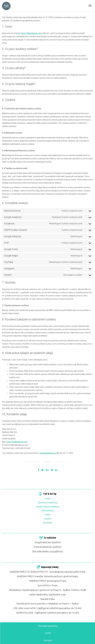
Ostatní (48, 518)
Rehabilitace (48, 510)
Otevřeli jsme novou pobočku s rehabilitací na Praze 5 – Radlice (48, 604)
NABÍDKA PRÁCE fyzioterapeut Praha (48, 581)
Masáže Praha (48, 599)
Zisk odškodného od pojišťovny (48, 551)
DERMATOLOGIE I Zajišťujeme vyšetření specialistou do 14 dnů (48, 613)
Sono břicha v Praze (48, 585)
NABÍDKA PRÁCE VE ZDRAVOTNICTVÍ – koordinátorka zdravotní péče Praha (48, 572)
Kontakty (48, 522)
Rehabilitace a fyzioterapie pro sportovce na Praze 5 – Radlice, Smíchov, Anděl (48, 590)
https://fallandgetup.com (31, 33)
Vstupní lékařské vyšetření (48, 542)
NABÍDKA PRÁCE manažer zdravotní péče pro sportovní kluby (48, 576)
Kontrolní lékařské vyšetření (48, 547)
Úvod (48, 498)
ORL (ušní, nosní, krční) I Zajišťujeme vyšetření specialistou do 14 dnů (48, 608)
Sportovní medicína (48, 502)
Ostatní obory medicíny (48, 506)
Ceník (48, 514)
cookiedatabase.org (48, 453)
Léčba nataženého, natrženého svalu (48, 594)
